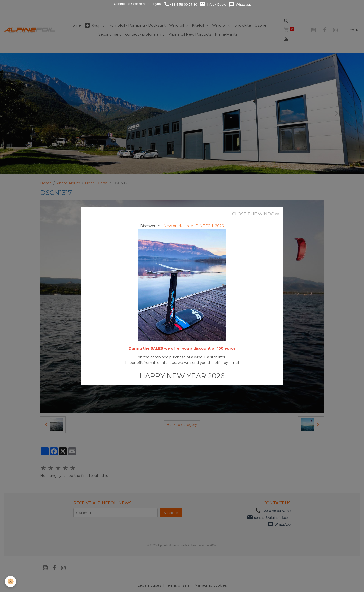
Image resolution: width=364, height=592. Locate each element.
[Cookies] (11, 582)
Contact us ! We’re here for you (137, 4)
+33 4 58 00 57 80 (180, 4)
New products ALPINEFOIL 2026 (194, 226)
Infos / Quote (213, 4)
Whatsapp (240, 4)
